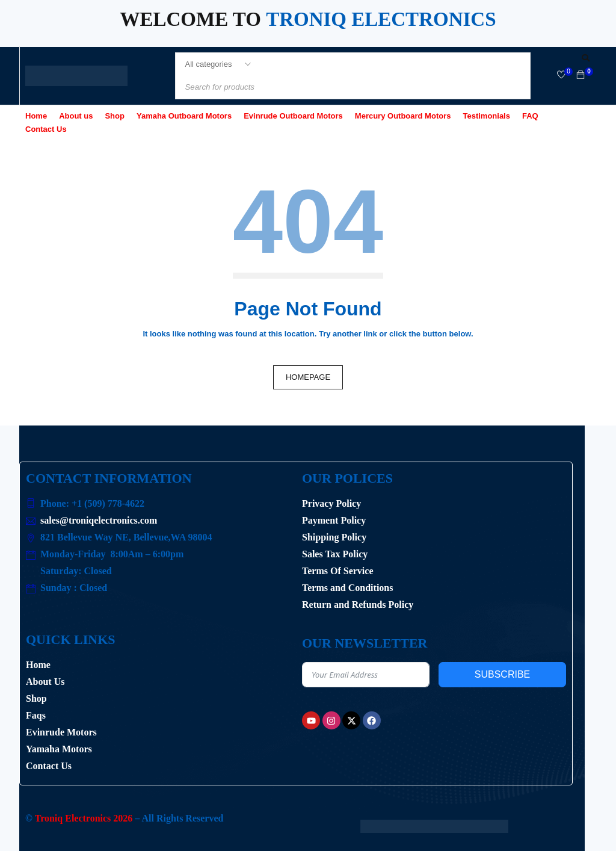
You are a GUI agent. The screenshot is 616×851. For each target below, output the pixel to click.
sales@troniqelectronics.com (99, 520)
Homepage (308, 377)
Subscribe (502, 674)
